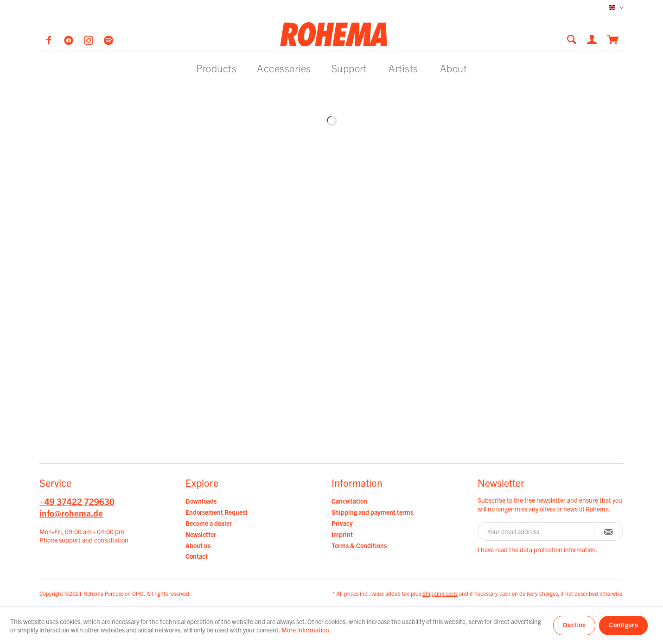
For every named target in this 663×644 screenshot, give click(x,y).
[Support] (349, 68)
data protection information (558, 549)
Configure (623, 625)
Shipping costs (440, 593)
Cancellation (349, 501)
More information (305, 630)
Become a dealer (209, 523)
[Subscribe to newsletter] (609, 531)
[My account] (593, 38)
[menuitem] (574, 39)
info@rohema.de (71, 513)
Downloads (201, 501)
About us (198, 545)
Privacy (342, 523)
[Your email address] (536, 531)
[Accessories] (284, 68)
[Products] (216, 68)
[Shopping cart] (613, 38)
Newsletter (201, 534)
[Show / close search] (572, 39)
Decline (574, 625)
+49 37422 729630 (77, 501)
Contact (197, 556)
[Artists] (403, 68)
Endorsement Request (217, 512)
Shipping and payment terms (372, 512)
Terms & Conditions (359, 545)
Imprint (342, 534)
